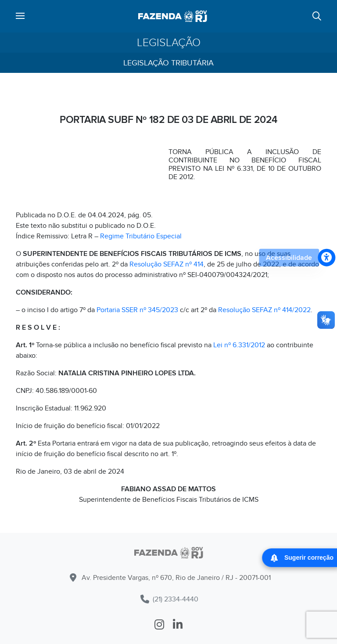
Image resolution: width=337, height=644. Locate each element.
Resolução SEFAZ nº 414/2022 (264, 310)
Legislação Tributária (168, 63)
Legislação (169, 43)
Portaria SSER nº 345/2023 (137, 310)
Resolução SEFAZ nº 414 (167, 264)
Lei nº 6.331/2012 (239, 345)
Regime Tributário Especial (141, 236)
